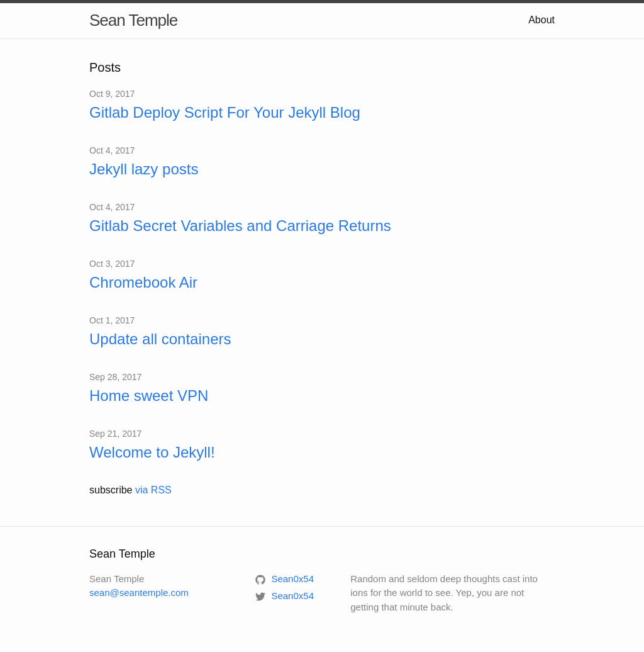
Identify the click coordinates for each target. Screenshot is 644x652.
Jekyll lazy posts (144, 169)
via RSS (153, 490)
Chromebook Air (143, 282)
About (541, 20)
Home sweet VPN (149, 396)
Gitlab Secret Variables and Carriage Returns (240, 226)
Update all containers (160, 339)
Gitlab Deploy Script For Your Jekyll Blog (225, 112)
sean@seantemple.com (139, 593)
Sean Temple (133, 20)
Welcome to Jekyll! (152, 452)
